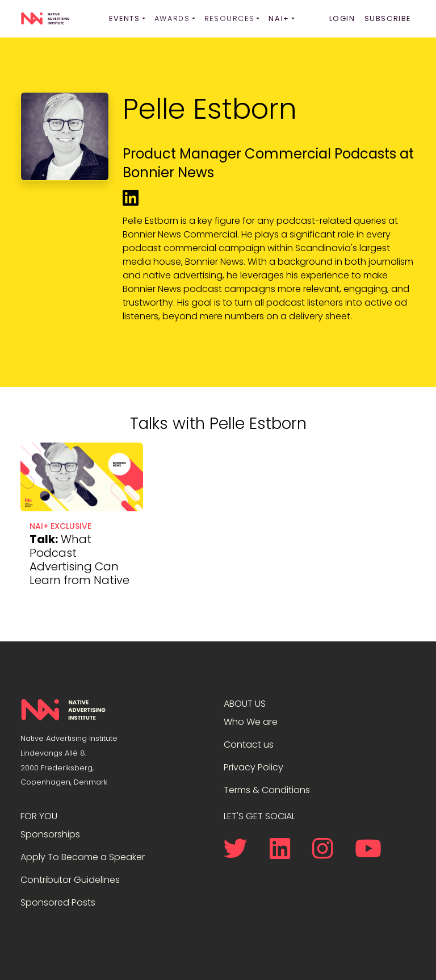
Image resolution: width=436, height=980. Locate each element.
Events (125, 18)
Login (342, 18)
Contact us (249, 745)
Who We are (251, 722)
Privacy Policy (253, 767)
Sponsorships (50, 834)
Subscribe (388, 18)
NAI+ (279, 18)
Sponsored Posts (58, 902)
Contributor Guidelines (70, 880)
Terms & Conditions (267, 790)
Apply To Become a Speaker (83, 857)
